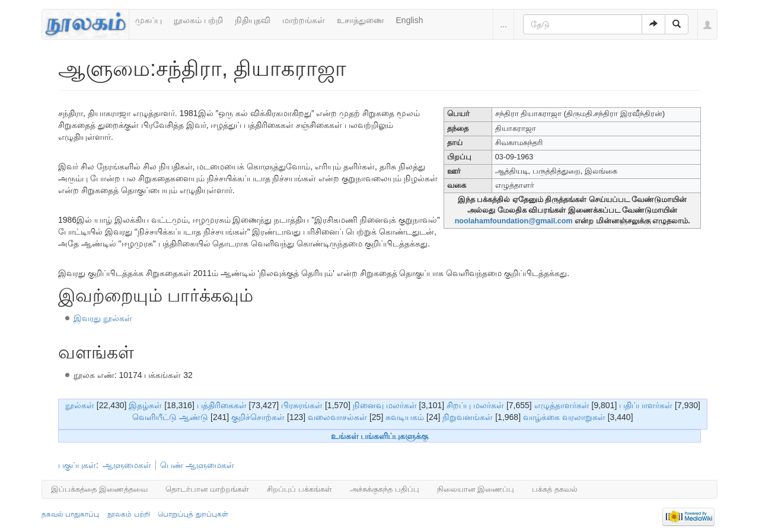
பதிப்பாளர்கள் (646, 405)
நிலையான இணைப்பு (476, 489)
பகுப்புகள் (77, 465)
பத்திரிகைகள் (222, 405)
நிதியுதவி (253, 20)
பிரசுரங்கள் (302, 405)
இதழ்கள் (145, 405)
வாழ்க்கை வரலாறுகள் (564, 417)
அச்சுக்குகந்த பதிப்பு (385, 489)
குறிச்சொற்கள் (258, 417)
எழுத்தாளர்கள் (562, 405)
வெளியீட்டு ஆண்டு (170, 417)
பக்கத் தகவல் (555, 489)
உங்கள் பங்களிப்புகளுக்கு (380, 436)
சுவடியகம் (405, 417)
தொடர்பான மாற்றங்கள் (208, 489)
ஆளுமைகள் (127, 465)
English (410, 20)
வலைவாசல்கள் (337, 417)
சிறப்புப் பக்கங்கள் (299, 489)
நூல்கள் (80, 405)
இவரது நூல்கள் (103, 318)
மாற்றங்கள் (304, 20)
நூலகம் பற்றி (198, 20)
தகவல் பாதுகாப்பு (70, 514)
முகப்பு (149, 20)
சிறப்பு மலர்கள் (475, 405)
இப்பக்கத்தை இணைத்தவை (99, 489)
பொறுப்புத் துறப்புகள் (193, 514)
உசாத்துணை (361, 20)
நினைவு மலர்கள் (385, 405)
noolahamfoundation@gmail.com (514, 221)
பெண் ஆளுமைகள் (197, 465)
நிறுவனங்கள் (468, 417)
